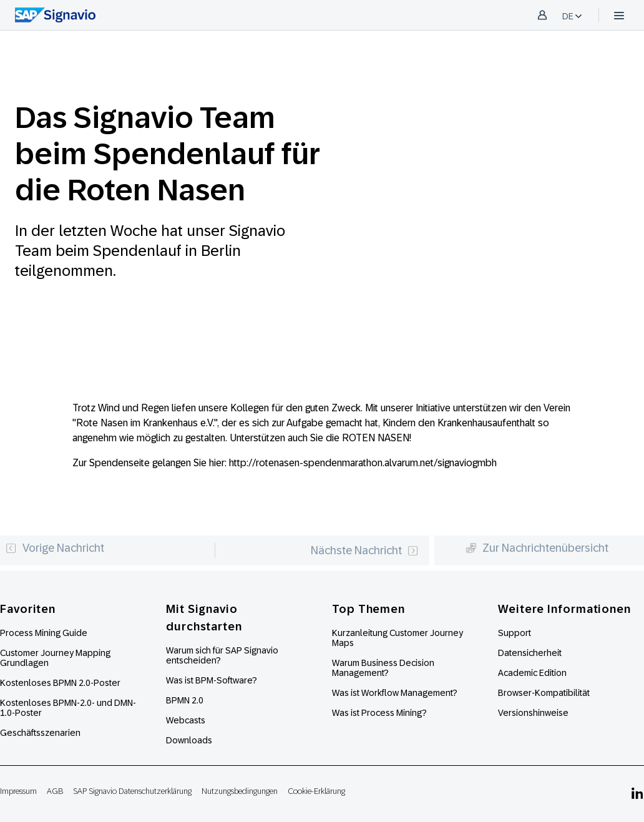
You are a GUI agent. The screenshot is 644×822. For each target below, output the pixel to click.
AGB (55, 791)
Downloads (189, 740)
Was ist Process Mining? (379, 713)
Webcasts (186, 720)
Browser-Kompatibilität (544, 693)
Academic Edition (532, 673)
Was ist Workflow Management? (395, 693)
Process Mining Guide (44, 633)
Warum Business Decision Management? (383, 668)
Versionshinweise (533, 713)
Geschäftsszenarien (40, 733)
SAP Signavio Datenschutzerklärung (132, 791)
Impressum (18, 791)
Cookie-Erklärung (316, 791)
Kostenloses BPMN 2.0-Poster (60, 683)
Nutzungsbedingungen (240, 791)
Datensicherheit (530, 653)
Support (515, 633)
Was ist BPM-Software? (212, 680)
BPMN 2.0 (185, 700)
